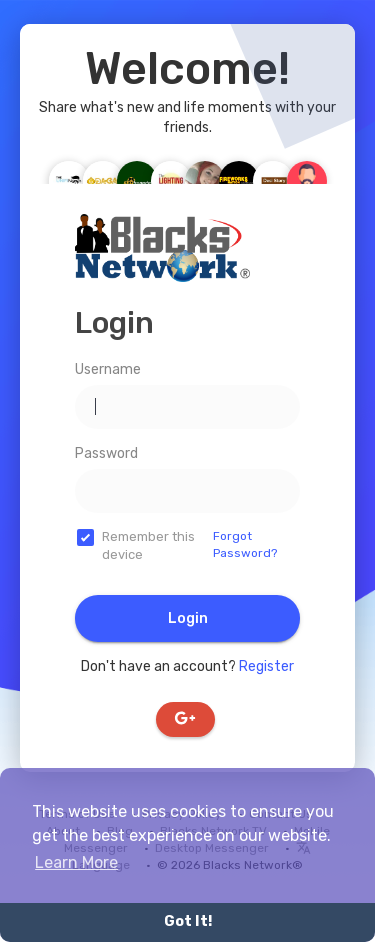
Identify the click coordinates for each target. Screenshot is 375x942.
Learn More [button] (76, 862)
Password (106, 453)
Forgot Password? (245, 544)
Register (266, 666)
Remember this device (148, 546)
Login (188, 618)
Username (108, 369)
